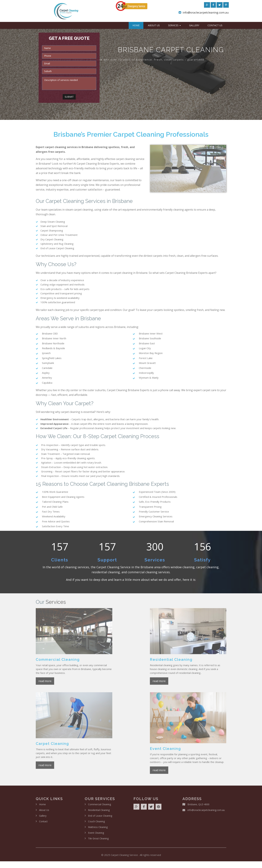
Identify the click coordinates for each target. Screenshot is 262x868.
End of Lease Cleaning (100, 818)
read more (45, 683)
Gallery (194, 25)
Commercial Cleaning (100, 807)
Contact (43, 824)
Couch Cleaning (96, 824)
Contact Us (215, 25)
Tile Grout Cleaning (98, 841)
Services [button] (174, 25)
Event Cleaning (96, 835)
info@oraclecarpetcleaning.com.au (206, 13)
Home (136, 25)
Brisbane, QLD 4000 (198, 807)
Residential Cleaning (99, 812)
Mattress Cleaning (98, 829)
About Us (154, 25)
